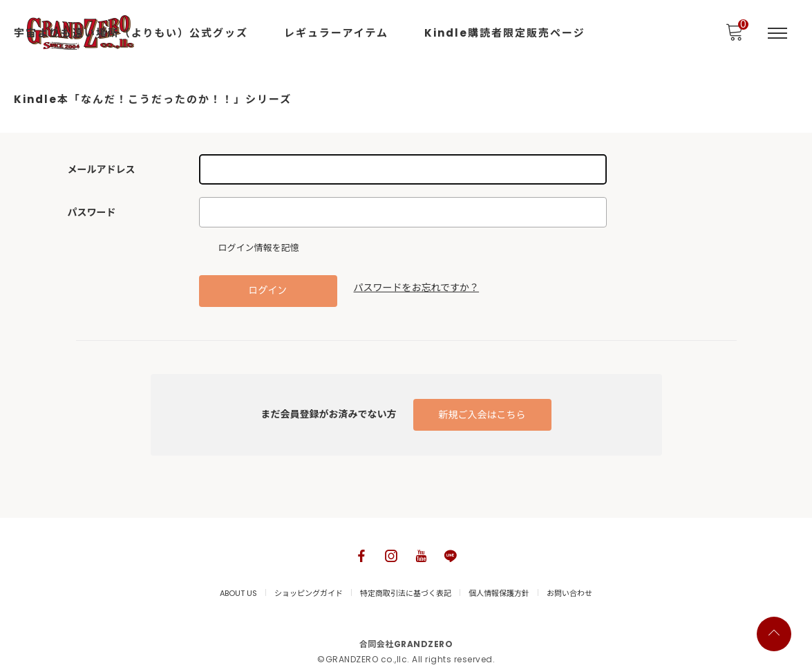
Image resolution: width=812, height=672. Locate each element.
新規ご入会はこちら (482, 415)
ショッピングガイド (309, 593)
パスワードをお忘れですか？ (417, 288)
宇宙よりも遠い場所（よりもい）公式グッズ (131, 33)
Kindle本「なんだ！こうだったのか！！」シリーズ (153, 99)
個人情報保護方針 (499, 593)
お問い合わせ (569, 593)
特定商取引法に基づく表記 (406, 593)
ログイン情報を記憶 (253, 248)
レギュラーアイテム (336, 33)
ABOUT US (238, 593)
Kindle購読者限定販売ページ (505, 33)
